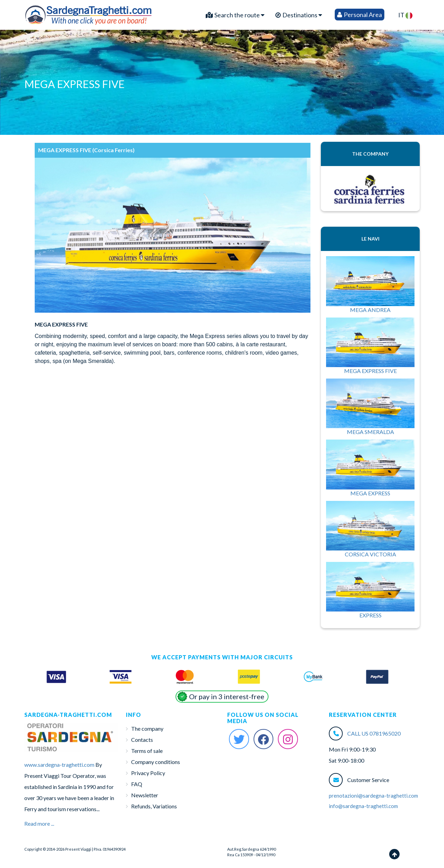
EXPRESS (370, 615)
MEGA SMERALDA (370, 432)
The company (147, 728)
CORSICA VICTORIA (370, 554)
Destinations (299, 15)
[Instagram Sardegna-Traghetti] (288, 739)
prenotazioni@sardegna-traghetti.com (373, 796)
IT (405, 15)
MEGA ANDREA (370, 310)
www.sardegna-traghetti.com (59, 765)
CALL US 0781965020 (374, 733)
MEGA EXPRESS (370, 493)
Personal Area (360, 15)
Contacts (142, 740)
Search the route (235, 15)
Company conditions (156, 762)
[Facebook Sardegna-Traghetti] (264, 739)
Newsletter (145, 795)
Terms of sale (147, 751)
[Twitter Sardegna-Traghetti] (239, 739)
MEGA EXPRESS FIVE (370, 371)
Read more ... (39, 823)
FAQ (137, 784)
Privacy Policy (148, 773)
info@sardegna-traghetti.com (363, 806)
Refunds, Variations (154, 806)
